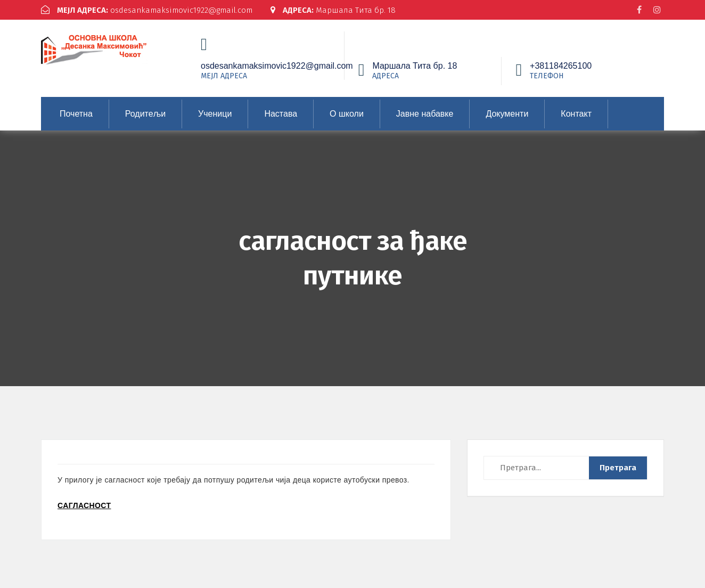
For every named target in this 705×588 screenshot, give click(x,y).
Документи (507, 114)
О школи (347, 114)
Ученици (215, 114)
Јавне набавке (425, 114)
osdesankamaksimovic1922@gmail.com (147, 10)
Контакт (576, 114)
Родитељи (145, 114)
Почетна (76, 114)
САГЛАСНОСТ (84, 505)
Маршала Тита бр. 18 (333, 10)
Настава (281, 114)
